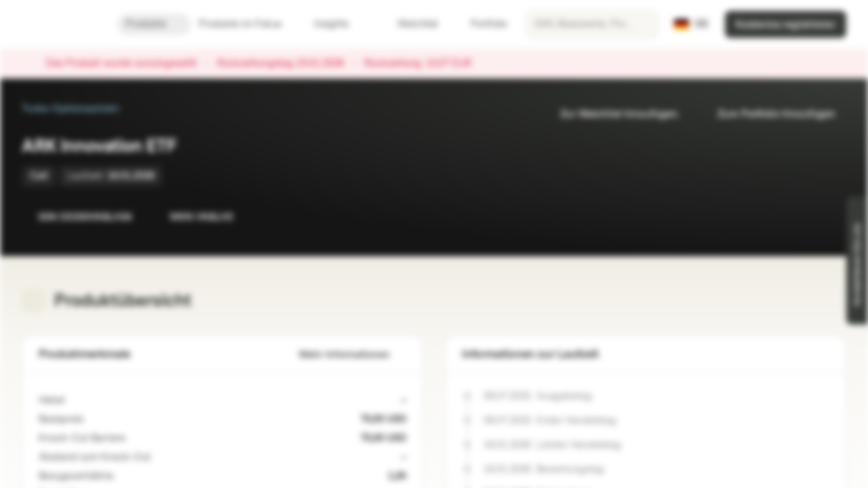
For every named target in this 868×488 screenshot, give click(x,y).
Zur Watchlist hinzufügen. (612, 114)
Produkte (154, 24)
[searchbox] (592, 24)
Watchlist (410, 24)
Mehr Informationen (353, 355)
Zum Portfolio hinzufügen (768, 114)
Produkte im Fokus (248, 24)
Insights (339, 24)
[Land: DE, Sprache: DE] (691, 24)
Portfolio (481, 24)
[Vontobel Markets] (59, 24)
